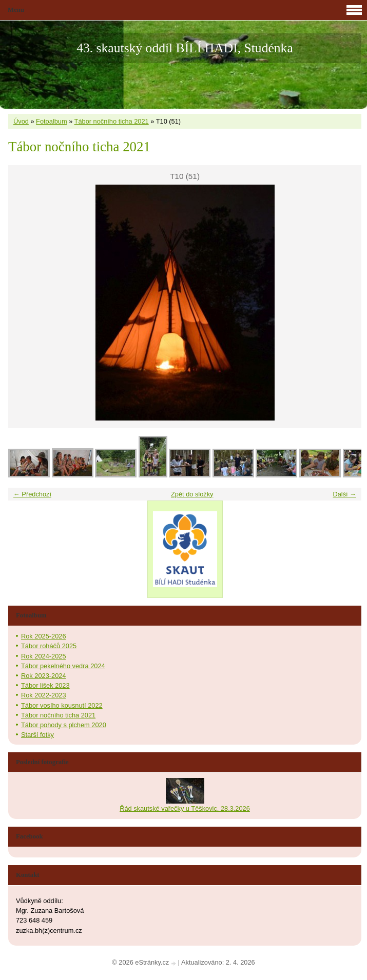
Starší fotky (37, 735)
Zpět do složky (192, 494)
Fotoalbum (51, 121)
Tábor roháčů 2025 (49, 646)
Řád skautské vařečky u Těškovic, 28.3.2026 (185, 808)
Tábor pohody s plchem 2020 (64, 725)
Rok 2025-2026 (44, 636)
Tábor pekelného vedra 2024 (63, 666)
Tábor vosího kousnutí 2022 (62, 705)
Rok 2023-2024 (44, 676)
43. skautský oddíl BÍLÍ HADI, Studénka (185, 48)
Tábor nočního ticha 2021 (112, 121)
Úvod (21, 121)
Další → (344, 494)
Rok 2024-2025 (44, 656)
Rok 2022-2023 (44, 695)
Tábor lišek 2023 (45, 685)
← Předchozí (32, 494)
